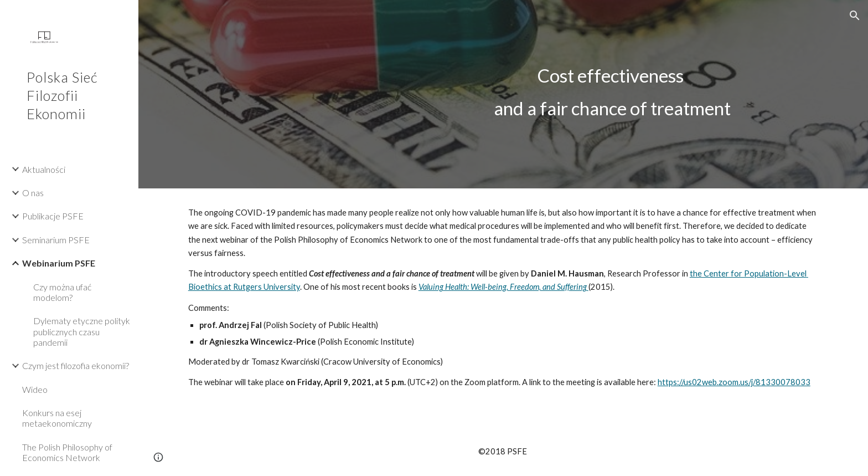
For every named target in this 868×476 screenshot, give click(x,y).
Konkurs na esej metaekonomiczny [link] (57, 418)
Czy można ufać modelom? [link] (62, 292)
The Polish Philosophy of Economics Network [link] (67, 452)
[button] (855, 16)
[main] (612, 94)
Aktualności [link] (44, 169)
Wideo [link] (35, 389)
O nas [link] (33, 193)
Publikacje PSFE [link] (53, 216)
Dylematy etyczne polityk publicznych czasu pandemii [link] (82, 331)
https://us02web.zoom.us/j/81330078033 (734, 382)
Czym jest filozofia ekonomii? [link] (76, 365)
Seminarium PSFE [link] (56, 240)
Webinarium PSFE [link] (59, 263)
